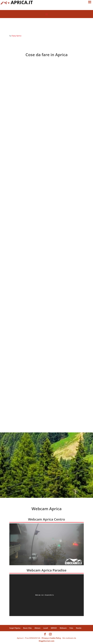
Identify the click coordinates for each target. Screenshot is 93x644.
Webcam (63, 628)
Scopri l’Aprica (15, 628)
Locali (46, 628)
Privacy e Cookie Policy (51, 638)
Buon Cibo (27, 628)
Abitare (37, 628)
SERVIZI (54, 628)
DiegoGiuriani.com (47, 641)
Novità (79, 628)
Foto (71, 628)
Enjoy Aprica (17, 36)
